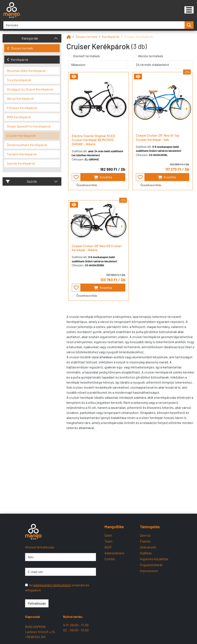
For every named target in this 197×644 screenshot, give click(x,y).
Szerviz (145, 535)
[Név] (61, 557)
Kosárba (103, 177)
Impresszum (149, 571)
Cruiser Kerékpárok (21, 135)
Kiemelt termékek (86, 56)
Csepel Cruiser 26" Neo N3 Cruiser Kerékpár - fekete (97, 248)
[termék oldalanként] (163, 65)
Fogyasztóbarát (151, 565)
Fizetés (145, 541)
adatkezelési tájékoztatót (52, 585)
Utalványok (148, 547)
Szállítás (146, 553)
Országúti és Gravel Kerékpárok (30, 89)
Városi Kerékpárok (20, 98)
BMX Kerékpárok (19, 117)
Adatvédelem (114, 553)
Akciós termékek (151, 56)
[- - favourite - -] (76, 177)
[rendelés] (98, 65)
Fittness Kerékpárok (22, 108)
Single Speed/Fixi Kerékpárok (29, 126)
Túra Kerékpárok (19, 80)
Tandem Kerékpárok (22, 154)
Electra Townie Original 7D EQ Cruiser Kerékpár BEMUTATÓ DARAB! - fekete (93, 140)
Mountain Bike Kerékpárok (26, 71)
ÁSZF (108, 547)
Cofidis (110, 559)
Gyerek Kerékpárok (21, 163)
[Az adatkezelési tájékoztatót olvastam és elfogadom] (26, 585)
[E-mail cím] (61, 572)
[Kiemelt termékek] (70, 56)
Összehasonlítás (87, 185)
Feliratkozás (37, 603)
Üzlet (108, 535)
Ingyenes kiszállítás (154, 559)
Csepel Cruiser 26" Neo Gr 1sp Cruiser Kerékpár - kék (158, 137)
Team (108, 541)
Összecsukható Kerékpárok (27, 145)
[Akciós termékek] (135, 56)
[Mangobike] (189, 10)
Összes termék (20, 48)
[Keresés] (94, 25)
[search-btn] (189, 25)
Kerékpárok (18, 59)
